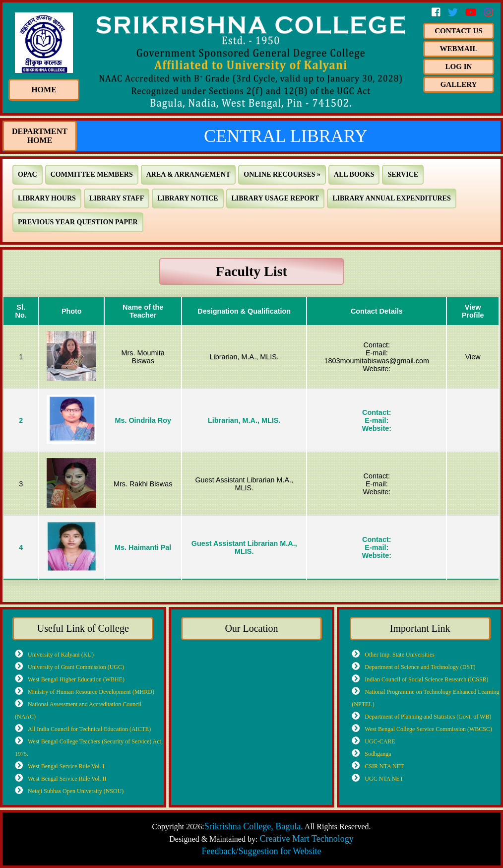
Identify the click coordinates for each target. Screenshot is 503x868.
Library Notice (188, 198)
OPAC (28, 174)
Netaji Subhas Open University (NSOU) (76, 791)
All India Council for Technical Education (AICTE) (89, 729)
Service (403, 174)
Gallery (459, 84)
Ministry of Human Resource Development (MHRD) (91, 692)
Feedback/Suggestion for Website (261, 851)
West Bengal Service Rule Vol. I (66, 766)
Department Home (40, 136)
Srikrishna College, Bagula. (254, 826)
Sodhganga (378, 754)
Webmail (459, 49)
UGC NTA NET (384, 778)
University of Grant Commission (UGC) (76, 667)
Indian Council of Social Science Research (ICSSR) (426, 679)
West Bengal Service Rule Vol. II (67, 778)
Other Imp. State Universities (400, 654)
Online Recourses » (282, 174)
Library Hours (47, 198)
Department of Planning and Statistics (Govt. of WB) (428, 716)
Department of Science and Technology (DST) (420, 667)
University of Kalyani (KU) (61, 654)
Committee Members (92, 174)
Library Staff (117, 198)
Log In (459, 67)
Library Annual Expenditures (392, 198)
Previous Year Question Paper (78, 222)
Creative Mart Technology (306, 839)
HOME (44, 90)
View (473, 357)
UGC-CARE (380, 741)
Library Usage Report (276, 198)
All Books (354, 174)
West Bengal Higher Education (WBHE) (76, 679)
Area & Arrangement (189, 174)
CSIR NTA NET (384, 766)
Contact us (459, 31)
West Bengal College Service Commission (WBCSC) (428, 729)
